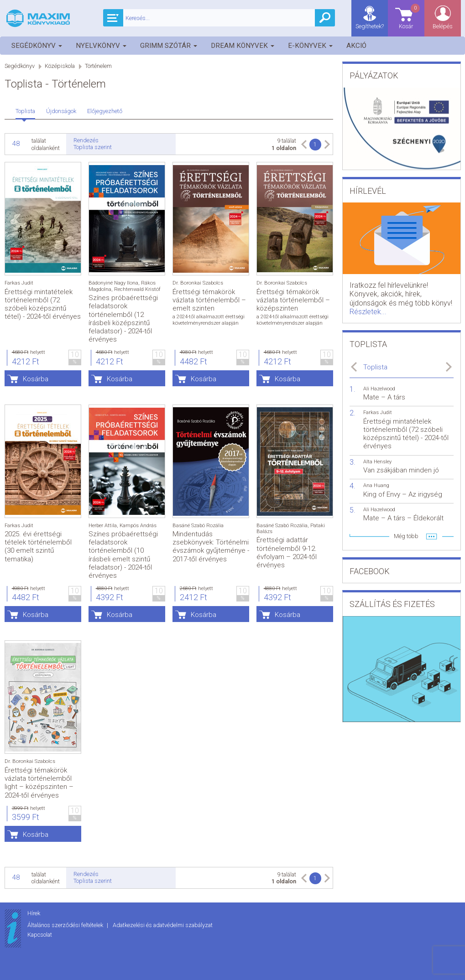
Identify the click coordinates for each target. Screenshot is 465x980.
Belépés (443, 26)
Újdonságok (61, 111)
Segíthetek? (370, 26)
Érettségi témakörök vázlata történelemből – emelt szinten (209, 300)
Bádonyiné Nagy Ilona (113, 283)
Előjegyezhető (105, 111)
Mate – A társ (384, 397)
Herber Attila (103, 526)
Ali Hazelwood (379, 389)
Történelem (98, 66)
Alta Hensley (377, 462)
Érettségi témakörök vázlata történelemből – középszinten (293, 300)
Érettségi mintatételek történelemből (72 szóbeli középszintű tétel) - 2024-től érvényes (43, 304)
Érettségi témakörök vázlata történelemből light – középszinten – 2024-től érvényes (39, 783)
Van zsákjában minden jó (401, 470)
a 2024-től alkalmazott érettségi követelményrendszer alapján (209, 320)
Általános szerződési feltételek (66, 925)
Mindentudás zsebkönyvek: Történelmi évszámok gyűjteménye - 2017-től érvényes (211, 547)
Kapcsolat (40, 935)
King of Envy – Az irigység (403, 494)
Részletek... (368, 312)
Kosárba (36, 379)
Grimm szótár (169, 46)
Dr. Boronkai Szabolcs (198, 283)
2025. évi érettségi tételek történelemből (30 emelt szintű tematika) (38, 547)
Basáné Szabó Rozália (198, 526)
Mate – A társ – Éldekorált (403, 518)
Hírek (34, 913)
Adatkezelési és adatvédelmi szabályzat (163, 925)
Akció (356, 46)
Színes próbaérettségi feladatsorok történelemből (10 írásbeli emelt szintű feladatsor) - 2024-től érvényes (123, 555)
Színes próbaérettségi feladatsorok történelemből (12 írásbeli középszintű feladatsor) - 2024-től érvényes (123, 319)
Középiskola (60, 66)
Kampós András (138, 526)
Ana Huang (376, 485)
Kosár (410, 16)
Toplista (25, 111)
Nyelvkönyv (101, 46)
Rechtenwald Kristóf (137, 289)
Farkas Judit (19, 283)
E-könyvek (310, 46)
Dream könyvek (243, 46)
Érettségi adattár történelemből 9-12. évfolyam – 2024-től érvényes (287, 552)
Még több (406, 536)
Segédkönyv (37, 46)
